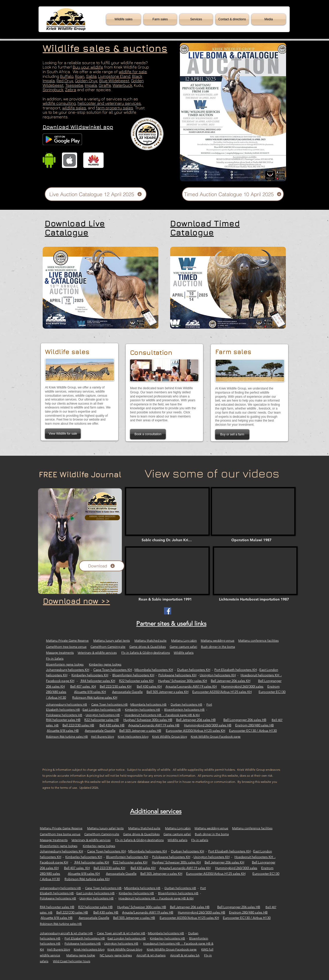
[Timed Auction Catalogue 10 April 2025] (233, 194)
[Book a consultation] (148, 434)
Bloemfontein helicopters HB (184, 710)
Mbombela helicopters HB (148, 704)
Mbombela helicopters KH (154, 670)
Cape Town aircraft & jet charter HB (121, 933)
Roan (80, 76)
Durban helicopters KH (194, 670)
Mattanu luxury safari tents (112, 640)
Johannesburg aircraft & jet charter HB (66, 933)
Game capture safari (183, 647)
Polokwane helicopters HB (64, 715)
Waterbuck (122, 85)
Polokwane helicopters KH (177, 675)
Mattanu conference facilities (258, 640)
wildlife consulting (59, 103)
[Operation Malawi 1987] (253, 540)
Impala (91, 85)
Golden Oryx (86, 81)
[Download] (102, 566)
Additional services (156, 811)
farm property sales (115, 108)
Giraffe (105, 85)
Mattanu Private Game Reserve (67, 640)
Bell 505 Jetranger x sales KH (167, 692)
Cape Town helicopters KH (113, 670)
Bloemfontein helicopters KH (133, 675)
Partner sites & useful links (171, 624)
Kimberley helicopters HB (143, 710)
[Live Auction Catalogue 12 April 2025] (96, 194)
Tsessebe (74, 85)
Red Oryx (65, 81)
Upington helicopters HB (103, 715)
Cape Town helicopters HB (109, 704)
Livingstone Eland (114, 76)
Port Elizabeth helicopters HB (85, 938)
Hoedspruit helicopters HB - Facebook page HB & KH (162, 715)
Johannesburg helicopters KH (68, 670)
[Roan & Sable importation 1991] (166, 599)
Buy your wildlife (88, 67)
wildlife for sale (133, 72)
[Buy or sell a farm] (232, 434)
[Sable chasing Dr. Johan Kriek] (167, 540)
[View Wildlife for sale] (63, 434)
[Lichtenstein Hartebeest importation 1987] (255, 599)
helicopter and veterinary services (109, 103)
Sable (91, 76)
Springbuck (53, 90)
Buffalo (67, 76)
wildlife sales (74, 108)
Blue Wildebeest (114, 81)
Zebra (71, 90)
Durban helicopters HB (186, 704)
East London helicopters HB (102, 710)
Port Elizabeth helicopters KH (236, 670)
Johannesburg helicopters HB (67, 704)
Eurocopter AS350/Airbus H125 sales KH (222, 692)
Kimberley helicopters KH (90, 675)
